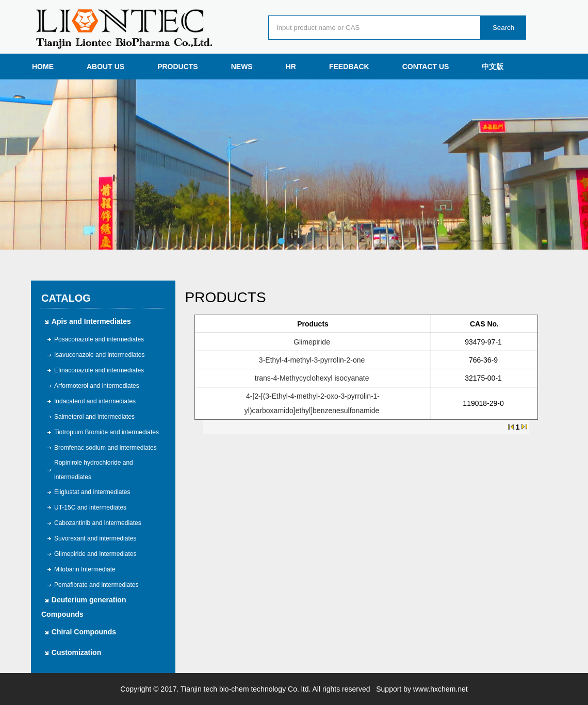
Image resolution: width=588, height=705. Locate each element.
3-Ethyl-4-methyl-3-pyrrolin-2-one (312, 360)
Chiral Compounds (84, 632)
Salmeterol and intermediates (94, 417)
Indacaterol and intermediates (95, 401)
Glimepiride (312, 342)
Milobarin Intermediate (85, 569)
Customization (76, 652)
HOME (43, 67)
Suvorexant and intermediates (95, 538)
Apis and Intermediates (91, 321)
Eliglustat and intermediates (92, 492)
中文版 (493, 67)
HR (291, 67)
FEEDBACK (349, 67)
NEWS (242, 67)
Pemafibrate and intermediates (96, 585)
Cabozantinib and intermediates (98, 523)
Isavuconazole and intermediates (99, 355)
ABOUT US (105, 67)
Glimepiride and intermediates (95, 554)
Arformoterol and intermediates (97, 386)
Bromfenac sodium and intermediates (105, 448)
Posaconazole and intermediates (99, 339)
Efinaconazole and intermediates (99, 370)
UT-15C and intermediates (90, 507)
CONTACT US (426, 67)
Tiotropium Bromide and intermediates (107, 432)
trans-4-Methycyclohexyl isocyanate (312, 378)
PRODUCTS (178, 67)
